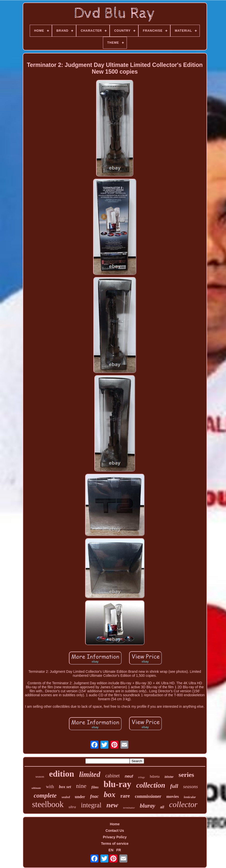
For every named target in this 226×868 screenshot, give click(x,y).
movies (173, 796)
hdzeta (155, 776)
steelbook (48, 804)
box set (65, 787)
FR (119, 850)
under (80, 797)
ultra (72, 807)
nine (81, 786)
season (40, 777)
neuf (129, 776)
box (110, 794)
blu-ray (117, 784)
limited (90, 774)
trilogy (141, 777)
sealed (66, 797)
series (186, 775)
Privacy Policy (115, 837)
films (95, 787)
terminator (129, 808)
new (112, 805)
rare (125, 796)
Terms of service (115, 844)
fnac (95, 796)
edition (62, 774)
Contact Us (115, 831)
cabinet (113, 776)
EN (111, 850)
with (50, 787)
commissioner (148, 796)
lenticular (190, 797)
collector (183, 804)
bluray (147, 806)
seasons (190, 786)
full (174, 786)
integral (91, 805)
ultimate (36, 788)
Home (115, 824)
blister (169, 777)
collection (151, 785)
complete (45, 795)
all (162, 807)
